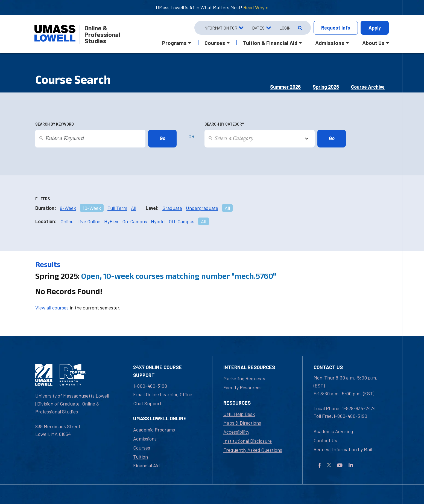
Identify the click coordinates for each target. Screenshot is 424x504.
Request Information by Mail (343, 449)
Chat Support (147, 403)
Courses (142, 448)
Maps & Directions (242, 423)
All (134, 208)
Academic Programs (154, 430)
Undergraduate (202, 208)
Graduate (172, 208)
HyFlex (111, 221)
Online (67, 221)
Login (285, 28)
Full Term (117, 208)
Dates (258, 28)
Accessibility (236, 432)
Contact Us (325, 440)
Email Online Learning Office (163, 394)
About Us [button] (373, 43)
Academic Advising (333, 431)
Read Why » (256, 7)
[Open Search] (299, 28)
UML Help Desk (239, 414)
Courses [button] (215, 43)
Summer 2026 (285, 87)
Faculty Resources (242, 387)
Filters (43, 199)
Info (336, 28)
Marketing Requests (244, 378)
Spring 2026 (326, 87)
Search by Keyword (55, 124)
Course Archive (368, 87)
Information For (220, 28)
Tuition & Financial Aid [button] (270, 43)
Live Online (89, 221)
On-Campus (135, 221)
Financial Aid (147, 465)
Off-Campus (182, 221)
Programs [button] (174, 43)
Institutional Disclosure (248, 441)
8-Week (68, 208)
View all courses (52, 308)
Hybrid (158, 221)
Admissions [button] (330, 43)
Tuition (141, 457)
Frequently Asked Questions (253, 450)
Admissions (145, 439)
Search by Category (224, 124)
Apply (375, 28)
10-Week (92, 208)
